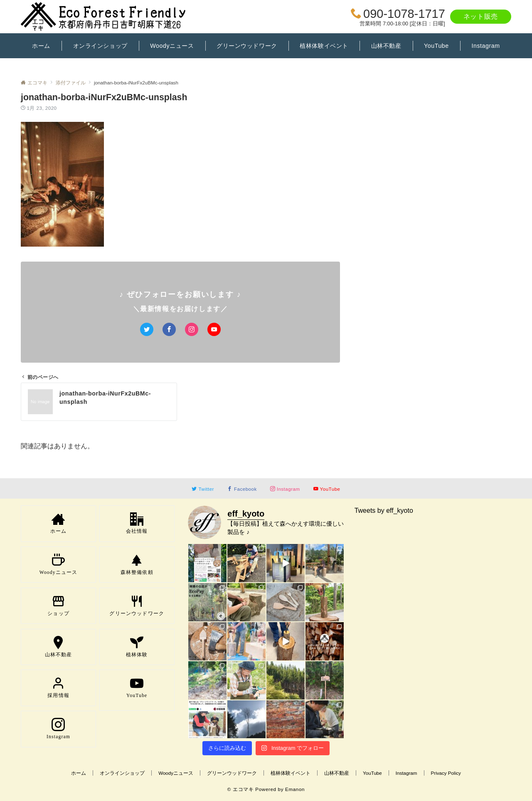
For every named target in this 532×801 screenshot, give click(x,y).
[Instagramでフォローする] (192, 329)
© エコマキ (241, 789)
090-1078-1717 (404, 14)
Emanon (295, 789)
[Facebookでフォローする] (169, 329)
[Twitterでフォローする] (147, 329)
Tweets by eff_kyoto (384, 511)
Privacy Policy (446, 773)
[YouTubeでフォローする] (214, 329)
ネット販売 (481, 16)
